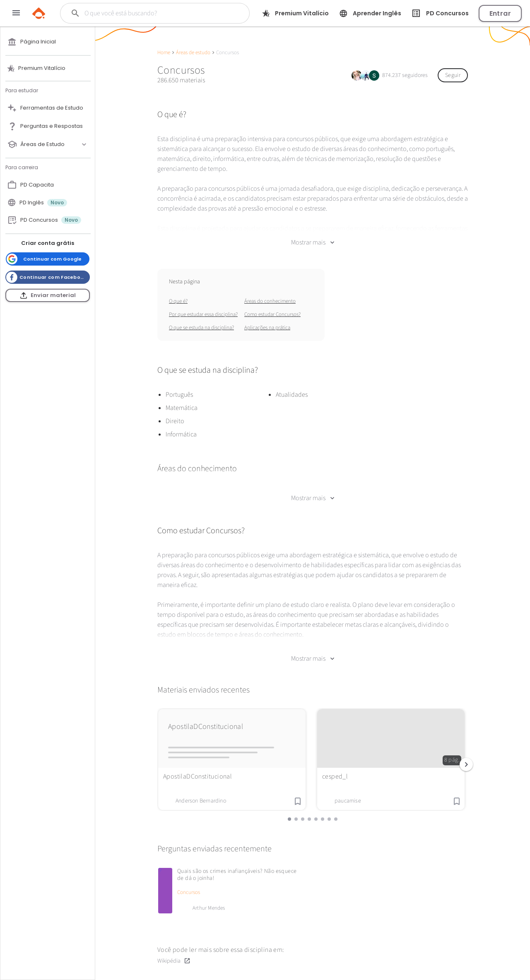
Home (164, 53)
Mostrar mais (313, 242)
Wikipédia (174, 961)
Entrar (500, 13)
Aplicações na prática (267, 328)
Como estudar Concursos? (272, 314)
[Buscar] (150, 13)
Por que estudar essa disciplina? (203, 314)
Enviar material (48, 295)
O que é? (178, 301)
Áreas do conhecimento (270, 301)
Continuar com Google (44, 259)
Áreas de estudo (193, 53)
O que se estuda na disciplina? (201, 328)
